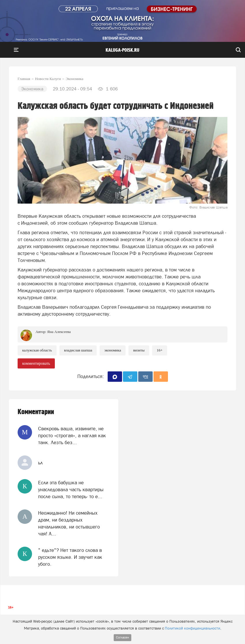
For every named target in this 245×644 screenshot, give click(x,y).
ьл (40, 463)
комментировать (36, 363)
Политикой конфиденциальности (192, 628)
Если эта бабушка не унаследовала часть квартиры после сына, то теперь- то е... (71, 490)
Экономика (113, 350)
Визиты (139, 350)
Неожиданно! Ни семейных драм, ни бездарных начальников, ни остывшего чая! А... (69, 523)
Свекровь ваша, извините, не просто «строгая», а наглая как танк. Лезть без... (72, 436)
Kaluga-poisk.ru (122, 50)
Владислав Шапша (78, 350)
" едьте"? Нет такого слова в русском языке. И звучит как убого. (70, 557)
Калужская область (37, 350)
